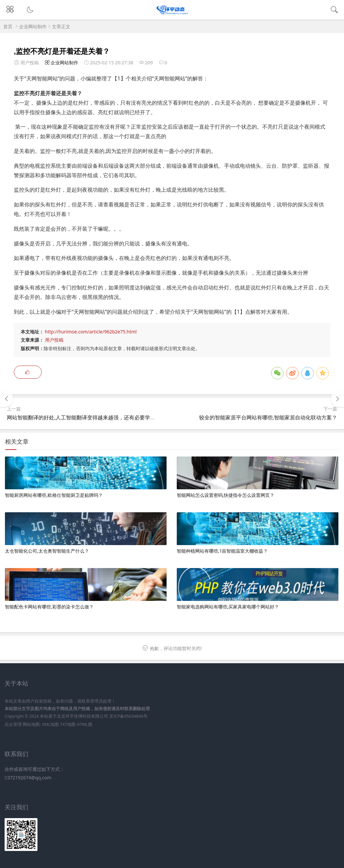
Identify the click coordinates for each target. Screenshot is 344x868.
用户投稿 (54, 340)
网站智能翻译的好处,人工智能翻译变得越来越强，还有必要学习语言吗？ (92, 417)
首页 (8, 26)
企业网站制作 (33, 26)
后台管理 (13, 724)
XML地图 (50, 724)
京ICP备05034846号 (128, 716)
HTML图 (84, 724)
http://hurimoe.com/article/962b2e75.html (91, 332)
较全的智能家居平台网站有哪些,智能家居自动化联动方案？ (268, 417)
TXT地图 (68, 724)
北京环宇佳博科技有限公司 (82, 716)
